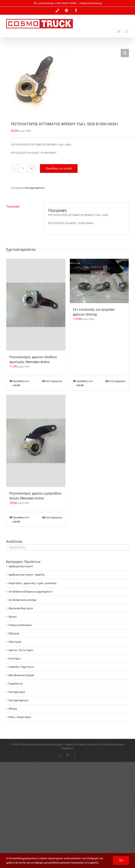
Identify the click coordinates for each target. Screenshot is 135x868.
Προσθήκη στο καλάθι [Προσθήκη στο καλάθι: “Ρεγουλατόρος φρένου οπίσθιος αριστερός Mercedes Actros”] (21, 383)
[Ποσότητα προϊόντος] (23, 168)
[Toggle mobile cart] (119, 31)
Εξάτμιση (14, 633)
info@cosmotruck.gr (91, 3)
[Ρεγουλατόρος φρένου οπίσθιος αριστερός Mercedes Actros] (36, 305)
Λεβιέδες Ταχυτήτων (21, 667)
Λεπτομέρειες (54, 381)
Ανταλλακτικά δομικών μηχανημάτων (30, 592)
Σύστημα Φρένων (35, 188)
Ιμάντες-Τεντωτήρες (21, 650)
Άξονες (13, 617)
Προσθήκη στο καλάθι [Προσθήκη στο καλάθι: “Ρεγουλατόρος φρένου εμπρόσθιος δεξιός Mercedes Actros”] (21, 520)
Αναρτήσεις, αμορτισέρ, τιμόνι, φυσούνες (33, 583)
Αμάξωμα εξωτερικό (21, 566)
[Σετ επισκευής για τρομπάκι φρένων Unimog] (99, 281)
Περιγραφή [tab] (13, 206)
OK (121, 860)
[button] (125, 53)
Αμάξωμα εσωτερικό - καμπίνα (26, 575)
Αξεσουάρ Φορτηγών (21, 608)
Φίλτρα (13, 709)
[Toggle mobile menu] (127, 31)
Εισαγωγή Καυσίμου (20, 625)
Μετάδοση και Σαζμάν (21, 675)
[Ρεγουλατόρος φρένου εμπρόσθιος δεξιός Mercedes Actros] (36, 441)
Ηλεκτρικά (15, 642)
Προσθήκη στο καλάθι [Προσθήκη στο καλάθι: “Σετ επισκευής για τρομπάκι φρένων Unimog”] (84, 383)
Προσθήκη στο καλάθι (59, 168)
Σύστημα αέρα (17, 692)
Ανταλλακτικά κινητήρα (22, 600)
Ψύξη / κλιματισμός (20, 717)
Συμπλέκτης (16, 684)
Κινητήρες (15, 659)
